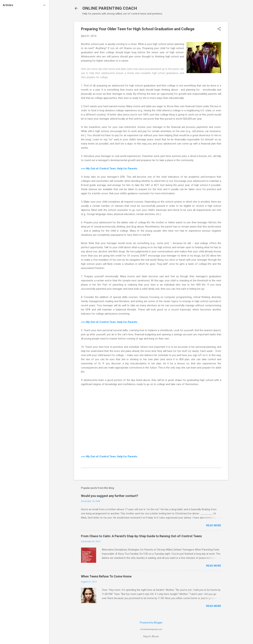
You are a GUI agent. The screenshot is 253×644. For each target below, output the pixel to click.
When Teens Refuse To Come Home (106, 576)
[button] (219, 29)
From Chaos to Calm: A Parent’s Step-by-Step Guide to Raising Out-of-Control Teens (141, 536)
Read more (214, 525)
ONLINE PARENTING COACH (110, 8)
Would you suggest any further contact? (110, 496)
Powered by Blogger (151, 623)
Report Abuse (151, 636)
